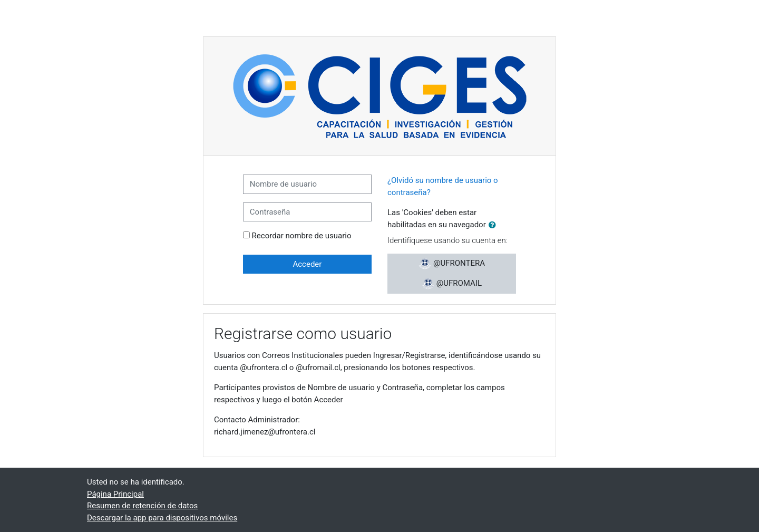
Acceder (307, 264)
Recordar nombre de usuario (302, 236)
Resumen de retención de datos (142, 506)
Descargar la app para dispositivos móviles (162, 518)
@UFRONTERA (452, 264)
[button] (494, 225)
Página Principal (115, 494)
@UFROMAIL (452, 284)
